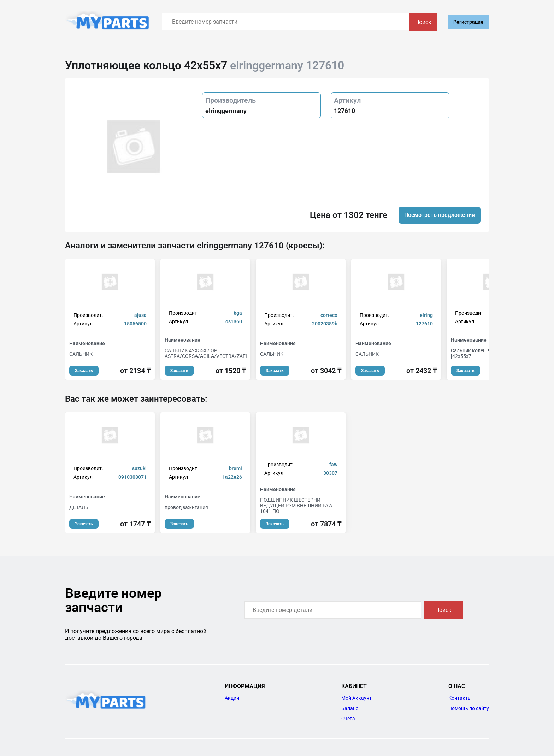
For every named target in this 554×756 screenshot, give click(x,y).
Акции (232, 698)
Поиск (423, 22)
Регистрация (468, 22)
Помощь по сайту (469, 708)
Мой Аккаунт (356, 698)
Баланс (350, 708)
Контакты (460, 698)
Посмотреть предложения (440, 215)
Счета (348, 719)
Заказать (84, 371)
